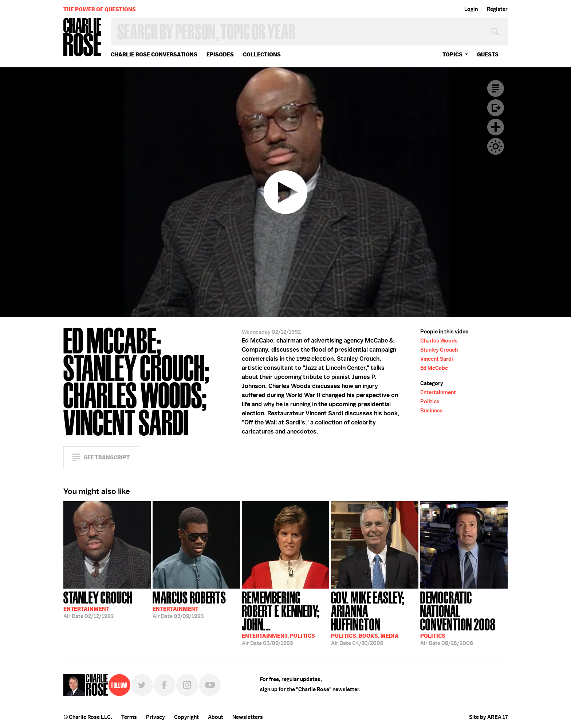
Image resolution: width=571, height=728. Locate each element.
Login (471, 9)
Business (432, 411)
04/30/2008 (375, 618)
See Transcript (107, 457)
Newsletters (248, 717)
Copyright (186, 717)
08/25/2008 (464, 618)
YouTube (210, 685)
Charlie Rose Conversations (154, 54)
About (216, 717)
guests (488, 54)
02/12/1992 (98, 604)
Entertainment (438, 392)
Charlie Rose (83, 38)
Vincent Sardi (437, 359)
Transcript (496, 88)
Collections (262, 54)
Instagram (187, 685)
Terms (129, 717)
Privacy (155, 717)
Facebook (165, 685)
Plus (496, 127)
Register (497, 9)
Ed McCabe (434, 368)
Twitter (142, 685)
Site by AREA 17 (488, 717)
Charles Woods (439, 341)
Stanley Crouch (439, 350)
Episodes (220, 54)
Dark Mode (496, 146)
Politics (430, 401)
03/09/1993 (189, 604)
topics (452, 54)
